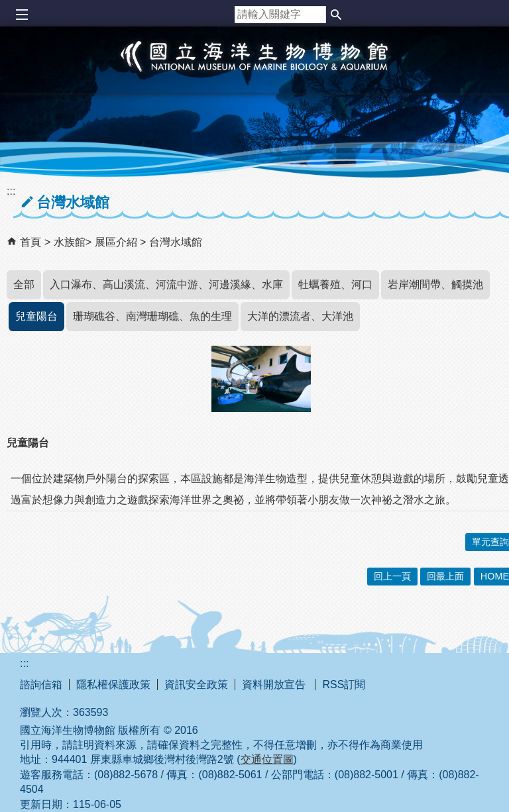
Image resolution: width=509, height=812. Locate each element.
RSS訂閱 (344, 685)
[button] (336, 15)
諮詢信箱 (41, 685)
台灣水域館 (176, 242)
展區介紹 (117, 242)
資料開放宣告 (275, 685)
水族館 (70, 242)
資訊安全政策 (196, 685)
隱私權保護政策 (113, 685)
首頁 (30, 242)
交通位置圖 (267, 759)
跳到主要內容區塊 (7, 7)
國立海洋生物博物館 (254, 70)
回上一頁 (392, 576)
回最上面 (445, 576)
